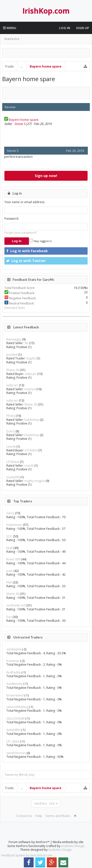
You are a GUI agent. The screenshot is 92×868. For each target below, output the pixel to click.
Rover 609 (13, 559)
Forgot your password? (21, 233)
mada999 (13, 477)
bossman (13, 661)
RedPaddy (13, 672)
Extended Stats (15, 308)
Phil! (9, 582)
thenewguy (14, 339)
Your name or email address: (25, 202)
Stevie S (20, 124)
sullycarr (31, 374)
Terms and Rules (58, 816)
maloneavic (14, 525)
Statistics (12, 39)
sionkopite (14, 649)
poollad (12, 355)
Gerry (10, 513)
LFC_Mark (13, 741)
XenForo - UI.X (45, 803)
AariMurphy (14, 684)
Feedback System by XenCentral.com (27, 855)
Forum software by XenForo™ (29, 842)
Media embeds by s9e (68, 842)
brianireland (15, 695)
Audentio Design (73, 846)
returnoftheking (17, 707)
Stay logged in (41, 241)
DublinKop (32, 420)
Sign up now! (46, 176)
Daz (9, 617)
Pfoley (11, 416)
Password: (12, 219)
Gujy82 (31, 358)
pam (10, 571)
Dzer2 (11, 431)
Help (39, 816)
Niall (9, 548)
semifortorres (16, 753)
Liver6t (11, 447)
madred (30, 389)
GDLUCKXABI (15, 718)
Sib (26, 343)
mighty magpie (35, 481)
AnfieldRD (13, 730)
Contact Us (24, 816)
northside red (16, 605)
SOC (9, 536)
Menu (10, 28)
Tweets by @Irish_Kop (20, 775)
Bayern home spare (24, 120)
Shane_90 (13, 370)
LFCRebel (31, 450)
